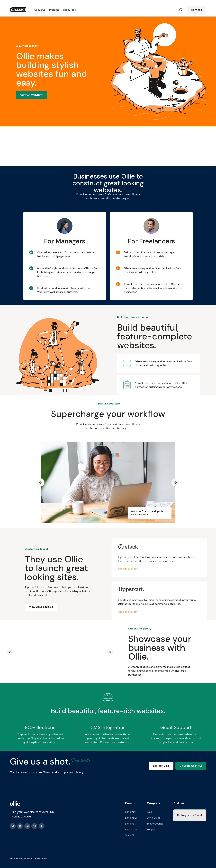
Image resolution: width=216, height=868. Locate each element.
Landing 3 (131, 824)
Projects (54, 10)
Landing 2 (131, 818)
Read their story (130, 569)
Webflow (42, 859)
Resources (69, 10)
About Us (40, 10)
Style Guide (154, 818)
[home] (18, 10)
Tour (150, 812)
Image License (155, 824)
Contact (196, 10)
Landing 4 (131, 829)
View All (130, 835)
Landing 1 (131, 812)
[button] (41, 482)
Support (152, 829)
